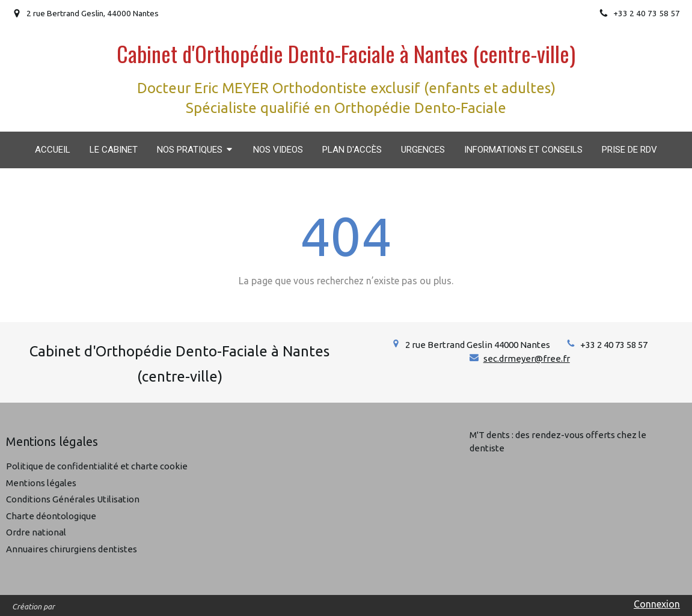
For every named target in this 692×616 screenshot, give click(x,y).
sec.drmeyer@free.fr (527, 358)
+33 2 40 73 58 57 (614, 345)
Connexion (657, 604)
